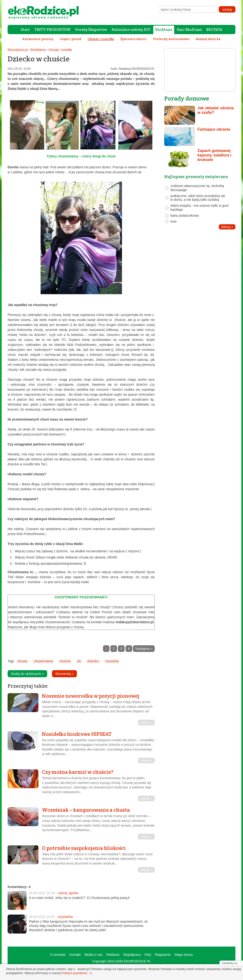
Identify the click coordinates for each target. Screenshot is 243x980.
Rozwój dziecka (208, 39)
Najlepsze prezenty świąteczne (196, 176)
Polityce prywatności (77, 973)
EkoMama (164, 30)
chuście (65, 661)
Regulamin (163, 955)
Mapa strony (184, 955)
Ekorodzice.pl (18, 50)
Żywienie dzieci (133, 39)
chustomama (43, 661)
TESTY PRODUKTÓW (53, 30)
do (79, 661)
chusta (22, 661)
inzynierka (65, 917)
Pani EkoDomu (189, 30)
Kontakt (75, 955)
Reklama (113, 955)
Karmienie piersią (38, 39)
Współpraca (132, 955)
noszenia (112, 661)
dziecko (93, 661)
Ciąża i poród (70, 39)
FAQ (148, 955)
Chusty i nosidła (60, 50)
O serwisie (58, 955)
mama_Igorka (68, 893)
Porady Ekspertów (91, 30)
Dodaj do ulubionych (27, 674)
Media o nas (93, 955)
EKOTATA (214, 30)
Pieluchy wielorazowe (171, 39)
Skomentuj (65, 674)
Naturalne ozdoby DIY (131, 30)
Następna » (144, 649)
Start (25, 30)
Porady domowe (187, 98)
